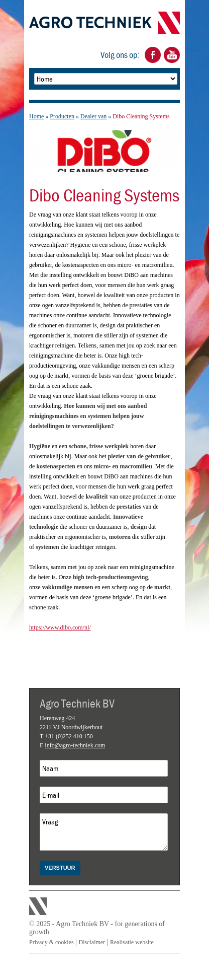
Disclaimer (92, 942)
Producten (62, 116)
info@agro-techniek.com (75, 745)
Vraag (104, 832)
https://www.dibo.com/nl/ (60, 627)
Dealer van (93, 116)
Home (36, 116)
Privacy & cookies (51, 942)
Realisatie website (132, 942)
